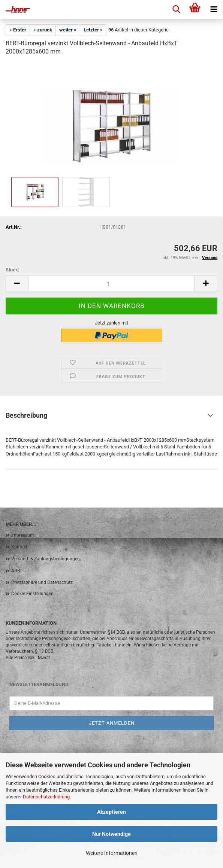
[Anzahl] (111, 284)
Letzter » (93, 30)
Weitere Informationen (112, 853)
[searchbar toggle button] (176, 9)
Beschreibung (26, 415)
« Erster (18, 30)
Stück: (12, 270)
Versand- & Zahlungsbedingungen (46, 559)
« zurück (43, 30)
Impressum (23, 535)
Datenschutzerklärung (46, 797)
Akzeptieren (111, 812)
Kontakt (19, 547)
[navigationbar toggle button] (214, 9)
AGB (16, 571)
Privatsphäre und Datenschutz (42, 582)
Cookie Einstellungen (32, 594)
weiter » (68, 30)
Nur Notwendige (111, 834)
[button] (17, 284)
